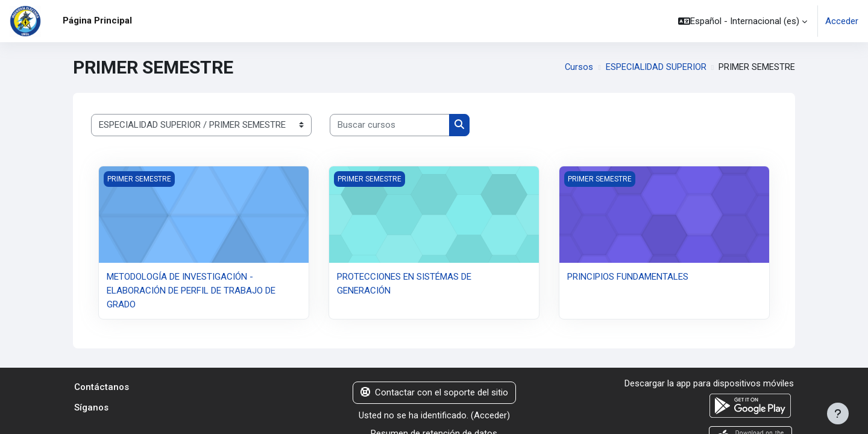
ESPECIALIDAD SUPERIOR (656, 68)
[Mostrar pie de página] (838, 414)
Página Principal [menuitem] (97, 20)
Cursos (577, 68)
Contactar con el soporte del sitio (434, 392)
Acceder (842, 21)
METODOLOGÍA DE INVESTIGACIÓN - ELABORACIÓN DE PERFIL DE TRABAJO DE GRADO (191, 290)
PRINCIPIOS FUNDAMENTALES (628, 277)
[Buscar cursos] (390, 125)
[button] (743, 21)
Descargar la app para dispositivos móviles (709, 383)
